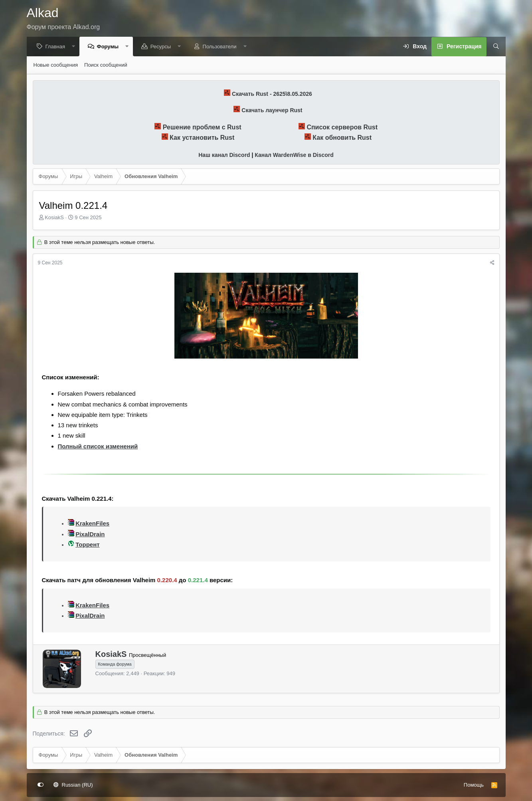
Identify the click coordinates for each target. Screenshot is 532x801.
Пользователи (222, 47)
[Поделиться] (492, 263)
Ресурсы (163, 47)
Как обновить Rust (342, 138)
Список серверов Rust (342, 128)
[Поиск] (493, 47)
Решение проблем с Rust (202, 128)
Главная (57, 47)
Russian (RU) (73, 785)
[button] (76, 47)
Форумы (110, 47)
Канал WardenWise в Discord (294, 155)
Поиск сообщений (106, 65)
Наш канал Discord (224, 155)
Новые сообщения (56, 65)
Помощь (474, 785)
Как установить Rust (202, 138)
